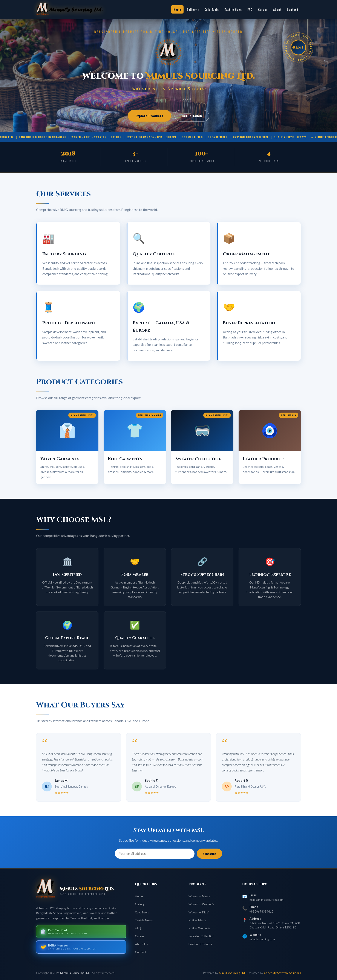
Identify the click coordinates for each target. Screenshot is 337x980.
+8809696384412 (261, 911)
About (277, 9)
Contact (293, 9)
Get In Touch (192, 116)
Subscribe (209, 854)
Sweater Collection (201, 936)
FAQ (250, 9)
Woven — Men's (199, 896)
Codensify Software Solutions (282, 973)
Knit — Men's (197, 920)
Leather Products (200, 944)
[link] (75, 9)
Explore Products (149, 116)
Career (263, 9)
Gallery (192, 9)
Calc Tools (212, 9)
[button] (67, 447)
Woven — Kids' (199, 912)
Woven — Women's (201, 904)
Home (177, 9)
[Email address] (155, 854)
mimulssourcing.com (262, 939)
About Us (141, 944)
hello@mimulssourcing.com (267, 900)
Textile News (233, 9)
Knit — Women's (200, 928)
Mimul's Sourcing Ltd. (232, 973)
